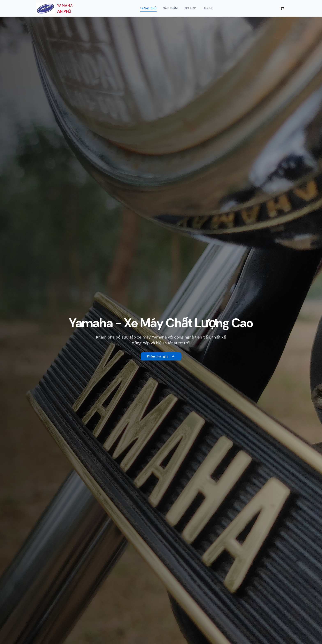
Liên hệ (208, 8)
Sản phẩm (171, 8)
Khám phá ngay (161, 356)
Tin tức (190, 8)
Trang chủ (148, 9)
